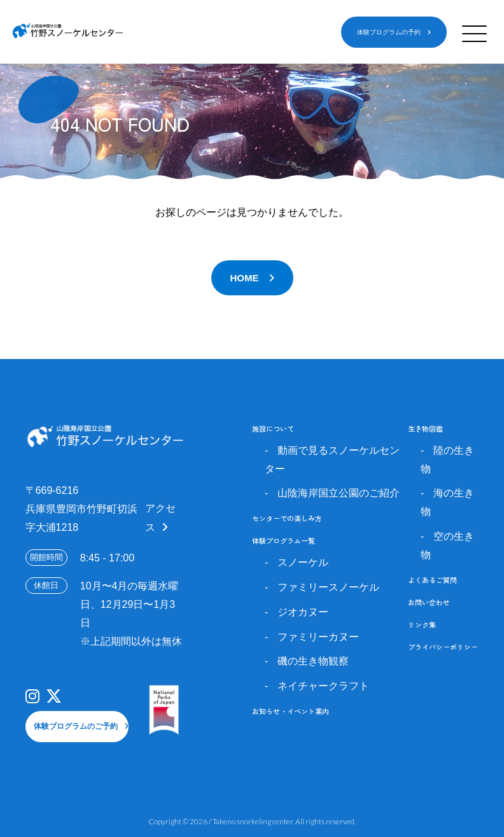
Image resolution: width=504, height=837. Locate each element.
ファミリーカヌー (318, 637)
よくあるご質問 (432, 580)
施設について (273, 428)
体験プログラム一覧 (283, 540)
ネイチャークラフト (323, 686)
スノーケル (303, 562)
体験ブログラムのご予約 (76, 726)
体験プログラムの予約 (389, 32)
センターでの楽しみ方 (287, 518)
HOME (245, 278)
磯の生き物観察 (313, 661)
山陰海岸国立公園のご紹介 (339, 493)
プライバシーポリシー (443, 647)
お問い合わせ (429, 602)
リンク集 (422, 624)
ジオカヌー (303, 612)
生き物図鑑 (425, 428)
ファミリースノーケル (328, 587)
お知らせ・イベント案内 (290, 711)
